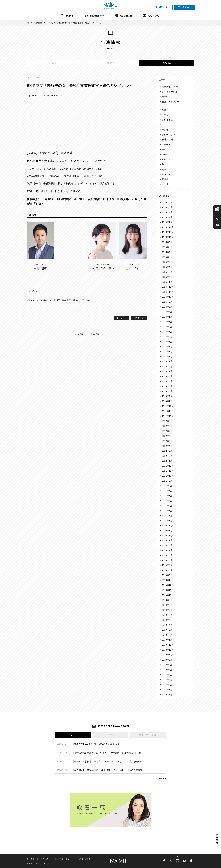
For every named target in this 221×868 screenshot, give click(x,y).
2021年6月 (167, 496)
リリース (166, 174)
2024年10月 (168, 297)
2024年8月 (167, 307)
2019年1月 (167, 640)
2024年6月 (167, 317)
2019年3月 (167, 630)
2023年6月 (167, 376)
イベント (166, 159)
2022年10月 (168, 416)
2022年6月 (167, 436)
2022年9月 (167, 421)
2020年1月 (167, 580)
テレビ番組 (167, 120)
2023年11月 (168, 352)
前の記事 (79, 334)
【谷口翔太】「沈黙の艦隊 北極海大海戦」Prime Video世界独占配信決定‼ (108, 770)
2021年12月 (168, 466)
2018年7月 (167, 670)
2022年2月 (167, 456)
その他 (165, 184)
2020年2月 (167, 575)
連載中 (165, 97)
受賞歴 (165, 179)
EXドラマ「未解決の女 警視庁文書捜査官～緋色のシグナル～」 (61, 300)
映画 (164, 110)
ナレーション (168, 135)
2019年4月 (167, 625)
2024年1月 (167, 342)
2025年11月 (168, 232)
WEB (164, 155)
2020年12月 (168, 525)
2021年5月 (167, 501)
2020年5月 (167, 560)
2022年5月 (167, 441)
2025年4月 (167, 267)
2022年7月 (167, 431)
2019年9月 (167, 600)
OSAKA (167, 63)
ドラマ (165, 115)
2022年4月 (167, 446)
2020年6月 (167, 555)
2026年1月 (167, 222)
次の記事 (95, 334)
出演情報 (38, 23)
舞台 (164, 164)
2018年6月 (167, 675)
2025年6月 (167, 257)
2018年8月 (167, 665)
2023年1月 (167, 401)
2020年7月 (167, 550)
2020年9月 (167, 540)
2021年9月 (167, 481)
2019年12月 (168, 585)
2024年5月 (167, 322)
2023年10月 (168, 356)
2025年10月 (168, 237)
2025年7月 (167, 252)
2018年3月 (167, 690)
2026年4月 (167, 207)
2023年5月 (167, 381)
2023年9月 (167, 361)
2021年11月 (168, 471)
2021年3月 (167, 511)
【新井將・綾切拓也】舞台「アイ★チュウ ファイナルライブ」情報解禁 (107, 761)
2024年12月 (168, 287)
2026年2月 (167, 217)
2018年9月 (167, 660)
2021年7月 (167, 491)
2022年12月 (168, 406)
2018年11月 (168, 650)
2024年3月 (167, 332)
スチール (166, 145)
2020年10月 (168, 535)
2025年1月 (167, 282)
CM (164, 125)
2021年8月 (167, 486)
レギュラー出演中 (171, 92)
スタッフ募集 (85, 859)
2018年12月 (168, 645)
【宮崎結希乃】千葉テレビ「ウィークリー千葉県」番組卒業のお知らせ (107, 753)
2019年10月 (168, 595)
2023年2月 (167, 396)
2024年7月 (167, 312)
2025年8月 (167, 247)
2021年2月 (167, 515)
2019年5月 (167, 620)
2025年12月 (168, 227)
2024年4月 (167, 327)
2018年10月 (168, 655)
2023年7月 (167, 371)
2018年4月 (167, 685)
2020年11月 (168, 531)
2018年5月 (167, 680)
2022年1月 (167, 461)
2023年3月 (167, 391)
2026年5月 (167, 202)
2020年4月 (167, 565)
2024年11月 (168, 292)
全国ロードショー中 (172, 102)
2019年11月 (168, 590)
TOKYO (110, 63)
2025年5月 (167, 262)
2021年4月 (167, 506)
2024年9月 (167, 302)
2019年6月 (167, 615)
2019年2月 (167, 635)
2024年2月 (167, 337)
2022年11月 (168, 411)
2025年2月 (167, 277)
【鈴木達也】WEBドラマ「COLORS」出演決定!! (96, 744)
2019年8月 (167, 605)
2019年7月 (167, 610)
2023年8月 (167, 366)
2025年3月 (167, 272)
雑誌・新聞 (167, 139)
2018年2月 (167, 694)
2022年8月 (167, 426)
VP (163, 149)
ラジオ (165, 130)
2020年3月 (167, 570)
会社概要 (31, 859)
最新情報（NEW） (171, 87)
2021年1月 (167, 521)
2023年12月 (168, 347)
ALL (54, 63)
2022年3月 (167, 451)
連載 (164, 169)
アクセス (44, 859)
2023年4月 (167, 386)
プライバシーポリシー (64, 859)
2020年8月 (167, 545)
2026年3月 (167, 212)
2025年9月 (167, 242)
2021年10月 (168, 476)
